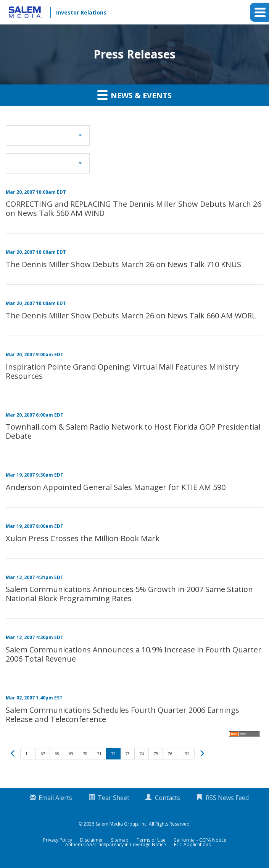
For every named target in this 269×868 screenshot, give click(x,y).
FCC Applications (192, 845)
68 (57, 754)
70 (85, 754)
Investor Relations (81, 12)
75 (156, 754)
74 (142, 754)
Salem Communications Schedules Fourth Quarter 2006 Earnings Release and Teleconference (122, 715)
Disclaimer (92, 840)
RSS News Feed (227, 798)
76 (170, 754)
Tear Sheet (114, 798)
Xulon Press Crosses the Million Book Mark (83, 538)
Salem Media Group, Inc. (122, 824)
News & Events (134, 95)
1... (28, 754)
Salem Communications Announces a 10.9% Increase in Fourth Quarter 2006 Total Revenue (134, 654)
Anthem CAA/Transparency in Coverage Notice (116, 845)
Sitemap (120, 840)
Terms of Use (151, 840)
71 (99, 754)
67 (43, 754)
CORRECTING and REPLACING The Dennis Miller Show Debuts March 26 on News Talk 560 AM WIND (134, 208)
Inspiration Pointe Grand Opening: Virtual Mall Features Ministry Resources (122, 371)
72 (113, 754)
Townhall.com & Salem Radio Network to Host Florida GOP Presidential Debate (133, 431)
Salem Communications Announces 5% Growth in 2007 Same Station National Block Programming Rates (129, 594)
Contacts (168, 798)
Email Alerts (55, 798)
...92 (186, 754)
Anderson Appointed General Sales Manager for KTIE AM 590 (116, 487)
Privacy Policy (58, 840)
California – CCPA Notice (200, 840)
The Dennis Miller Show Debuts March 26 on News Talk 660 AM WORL (131, 316)
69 (71, 754)
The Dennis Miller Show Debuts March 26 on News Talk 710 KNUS (123, 264)
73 (127, 754)
